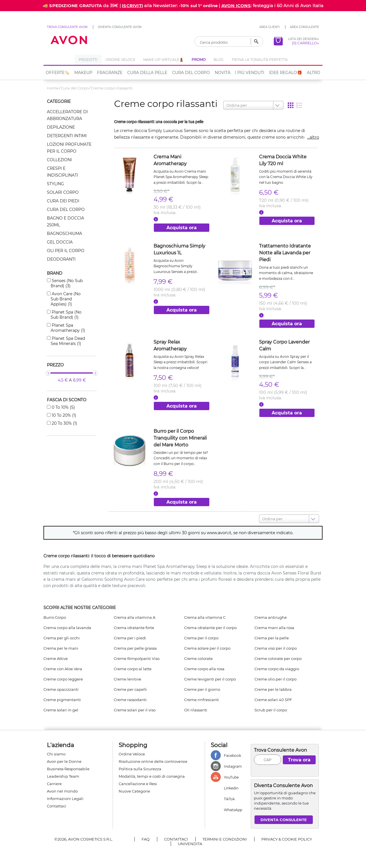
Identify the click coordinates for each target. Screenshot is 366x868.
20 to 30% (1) (64, 423)
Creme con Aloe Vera (63, 669)
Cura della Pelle (147, 73)
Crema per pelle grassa (135, 648)
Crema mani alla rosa (274, 628)
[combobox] (227, 105)
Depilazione (61, 127)
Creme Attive (56, 659)
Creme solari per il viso (135, 710)
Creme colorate (198, 659)
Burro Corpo (55, 617)
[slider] (48, 373)
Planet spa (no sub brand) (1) (66, 315)
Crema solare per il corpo (207, 648)
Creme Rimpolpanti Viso (137, 659)
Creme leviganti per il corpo (210, 679)
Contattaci (57, 806)
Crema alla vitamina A (135, 617)
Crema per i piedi (130, 638)
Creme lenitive (128, 679)
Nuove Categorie (134, 791)
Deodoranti (61, 259)
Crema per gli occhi (62, 638)
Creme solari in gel (61, 710)
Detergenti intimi (67, 136)
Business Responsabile (68, 769)
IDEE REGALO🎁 (286, 73)
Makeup (83, 73)
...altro (313, 137)
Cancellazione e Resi (138, 784)
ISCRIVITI (132, 6)
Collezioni (59, 160)
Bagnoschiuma (64, 234)
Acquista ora (182, 228)
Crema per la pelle (272, 638)
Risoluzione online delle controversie (153, 761)
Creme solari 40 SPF (273, 700)
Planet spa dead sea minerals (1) (68, 341)
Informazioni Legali (65, 799)
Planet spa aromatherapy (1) (68, 328)
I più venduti (250, 73)
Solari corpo (63, 192)
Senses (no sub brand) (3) (67, 283)
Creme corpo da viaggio (277, 669)
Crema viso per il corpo (276, 648)
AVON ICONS (236, 6)
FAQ (146, 839)
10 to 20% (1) (63, 415)
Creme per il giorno (202, 689)
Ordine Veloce (132, 754)
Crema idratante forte (134, 628)
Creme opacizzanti (61, 689)
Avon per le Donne (64, 761)
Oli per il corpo (66, 251)
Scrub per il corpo (271, 710)
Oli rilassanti (196, 710)
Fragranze (110, 73)
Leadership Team (63, 776)
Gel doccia (60, 242)
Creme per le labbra (273, 689)
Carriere (54, 784)
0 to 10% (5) (63, 407)
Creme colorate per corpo (278, 659)
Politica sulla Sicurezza (140, 769)
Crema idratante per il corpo (210, 628)
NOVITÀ (223, 73)
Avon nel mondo (62, 791)
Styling (55, 184)
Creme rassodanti (130, 700)
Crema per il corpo (201, 638)
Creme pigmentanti (62, 700)
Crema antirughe (271, 617)
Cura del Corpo (191, 73)
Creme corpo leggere (63, 679)
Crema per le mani (61, 648)
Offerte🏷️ (58, 73)
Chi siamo (56, 754)
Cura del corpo (66, 209)
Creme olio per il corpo (276, 679)
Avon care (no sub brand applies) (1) (66, 299)
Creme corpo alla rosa (204, 669)
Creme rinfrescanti (202, 700)
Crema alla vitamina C (205, 617)
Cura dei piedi (63, 201)
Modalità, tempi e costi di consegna (152, 776)
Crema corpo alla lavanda (67, 628)
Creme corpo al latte (133, 669)
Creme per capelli (130, 689)
